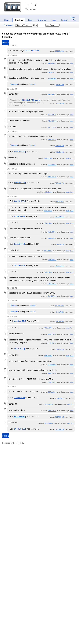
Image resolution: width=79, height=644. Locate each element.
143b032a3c (60, 103)
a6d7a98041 (52, 232)
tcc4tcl (31, 5)
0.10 (72, 356)
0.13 (72, 251)
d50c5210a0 (48, 158)
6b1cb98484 (49, 423)
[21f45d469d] (19, 398)
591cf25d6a (60, 322)
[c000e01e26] (20, 183)
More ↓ (6, 436)
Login (72, 17)
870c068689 (52, 411)
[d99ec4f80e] (19, 216)
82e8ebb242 (52, 72)
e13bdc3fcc (52, 78)
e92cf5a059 (60, 85)
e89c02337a (52, 334)
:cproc (37, 100)
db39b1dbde (60, 266)
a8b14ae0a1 (52, 94)
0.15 (72, 211)
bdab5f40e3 (48, 251)
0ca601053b (48, 211)
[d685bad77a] (20, 321)
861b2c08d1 (60, 152)
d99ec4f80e (48, 223)
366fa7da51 (60, 312)
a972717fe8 (52, 127)
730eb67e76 (60, 183)
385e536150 (52, 177)
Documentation (32, 50)
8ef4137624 (52, 296)
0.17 (72, 158)
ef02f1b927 (48, 356)
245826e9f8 (60, 349)
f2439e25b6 (52, 115)
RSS (22, 443)
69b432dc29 (60, 398)
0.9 (72, 404)
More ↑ (6, 42)
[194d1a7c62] (20, 429)
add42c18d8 (60, 146)
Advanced (8, 25)
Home (7, 20)
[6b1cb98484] (20, 416)
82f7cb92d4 (52, 392)
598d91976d (60, 306)
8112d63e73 (52, 343)
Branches (42, 20)
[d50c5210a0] (20, 151)
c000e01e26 (48, 192)
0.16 (72, 192)
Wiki (74, 20)
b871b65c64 (52, 165)
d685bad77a (48, 328)
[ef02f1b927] (19, 349)
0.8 (72, 423)
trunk (72, 63)
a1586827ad (60, 217)
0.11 (72, 328)
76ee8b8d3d (52, 373)
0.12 (72, 272)
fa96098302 (52, 140)
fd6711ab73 (52, 63)
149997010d (52, 284)
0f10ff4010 (60, 245)
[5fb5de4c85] (19, 265)
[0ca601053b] (20, 201)
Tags (54, 20)
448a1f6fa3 (52, 260)
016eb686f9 (52, 365)
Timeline (19, 20)
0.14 (72, 223)
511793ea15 (60, 417)
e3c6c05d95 (52, 382)
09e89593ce (60, 202)
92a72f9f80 (52, 121)
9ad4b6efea (52, 238)
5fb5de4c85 (48, 272)
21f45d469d (49, 404)
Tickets (64, 20)
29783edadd (60, 51)
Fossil (16, 443)
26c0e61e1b (60, 429)
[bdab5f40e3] (19, 244)
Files (30, 20)
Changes (14, 84)
